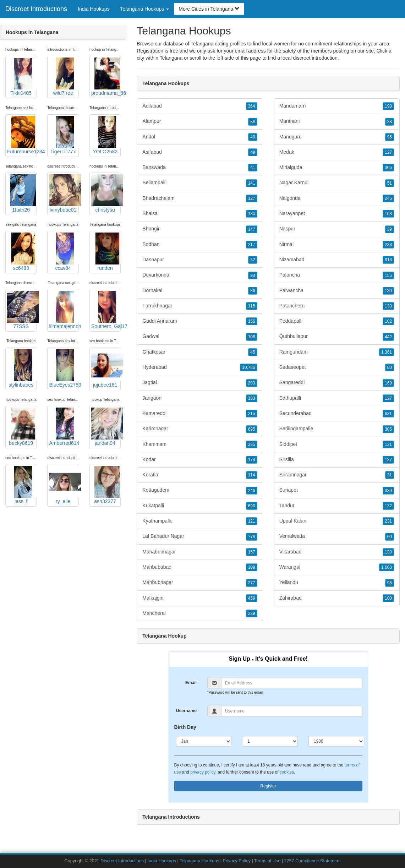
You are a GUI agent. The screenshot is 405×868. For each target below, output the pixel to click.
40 (253, 137)
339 (388, 491)
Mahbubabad (200, 567)
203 (252, 383)
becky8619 (22, 427)
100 (388, 598)
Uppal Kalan (337, 521)
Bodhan (200, 245)
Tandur (337, 506)
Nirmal (337, 245)
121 (252, 521)
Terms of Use (267, 861)
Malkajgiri (200, 598)
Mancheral (200, 613)
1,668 (387, 567)
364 (252, 106)
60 (390, 537)
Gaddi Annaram (200, 321)
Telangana (171, 58)
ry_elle (64, 485)
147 (252, 229)
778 (252, 537)
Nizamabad (337, 260)
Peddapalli (337, 321)
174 (252, 460)
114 (252, 475)
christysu (106, 193)
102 (388, 321)
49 (253, 152)
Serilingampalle (337, 429)
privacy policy (203, 772)
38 (390, 122)
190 (388, 106)
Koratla (200, 475)
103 (252, 398)
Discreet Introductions (36, 9)
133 (388, 306)
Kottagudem (200, 490)
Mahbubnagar (200, 583)
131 (388, 444)
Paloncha (337, 275)
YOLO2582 (106, 135)
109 (252, 567)
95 (390, 137)
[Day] (270, 741)
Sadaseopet (337, 367)
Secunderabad (337, 414)
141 (252, 183)
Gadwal (200, 337)
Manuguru (337, 137)
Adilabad (200, 106)
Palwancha (337, 291)
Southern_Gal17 (106, 310)
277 (252, 583)
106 (252, 337)
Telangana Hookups (199, 861)
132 (388, 506)
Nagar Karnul (337, 183)
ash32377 (106, 485)
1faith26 (22, 193)
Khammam (200, 444)
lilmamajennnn (64, 310)
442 (388, 337)
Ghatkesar (200, 352)
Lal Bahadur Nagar (200, 536)
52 (253, 260)
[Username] (292, 711)
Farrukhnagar (200, 306)
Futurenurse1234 (22, 135)
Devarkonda (200, 275)
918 (388, 260)
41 (253, 168)
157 (252, 552)
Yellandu (337, 583)
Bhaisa (200, 214)
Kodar (200, 460)
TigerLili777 (64, 135)
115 (252, 306)
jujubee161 (106, 369)
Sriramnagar (337, 475)
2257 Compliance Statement (312, 861)
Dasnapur (200, 260)
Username (186, 711)
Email (191, 683)
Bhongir (200, 229)
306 (388, 168)
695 (252, 429)
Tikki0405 (22, 77)
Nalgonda (337, 198)
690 (252, 506)
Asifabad (200, 152)
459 (252, 598)
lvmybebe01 (64, 193)
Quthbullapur (337, 337)
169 (388, 383)
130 (252, 214)
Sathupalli (337, 398)
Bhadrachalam (200, 198)
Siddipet (337, 444)
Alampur (200, 121)
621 (388, 414)
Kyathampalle (200, 521)
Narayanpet (337, 214)
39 (390, 229)
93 (253, 275)
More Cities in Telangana (209, 9)
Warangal (337, 567)
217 (252, 245)
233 (388, 245)
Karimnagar (200, 429)
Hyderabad (200, 367)
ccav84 (64, 252)
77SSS (22, 310)
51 (390, 183)
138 (388, 552)
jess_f (22, 485)
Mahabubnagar (200, 552)
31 (390, 475)
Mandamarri (337, 106)
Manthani (337, 121)
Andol (200, 137)
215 (252, 414)
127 (252, 198)
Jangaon (200, 398)
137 (388, 460)
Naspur (337, 229)
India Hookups (94, 9)
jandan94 (106, 427)
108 (388, 214)
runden (106, 252)
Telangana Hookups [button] (145, 9)
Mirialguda (337, 168)
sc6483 (22, 252)
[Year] (336, 741)
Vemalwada (337, 536)
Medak (337, 152)
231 (388, 521)
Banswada (200, 168)
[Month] (204, 741)
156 (252, 321)
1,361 (387, 352)
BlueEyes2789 (64, 369)
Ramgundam (337, 352)
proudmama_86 (106, 77)
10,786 (249, 367)
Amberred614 (64, 427)
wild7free (64, 77)
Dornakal (200, 291)
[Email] (292, 683)
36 (253, 122)
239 (252, 613)
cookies (287, 772)
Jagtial (200, 383)
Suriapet (337, 490)
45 (253, 352)
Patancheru (337, 306)
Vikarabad (337, 552)
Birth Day (185, 727)
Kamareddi (200, 414)
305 (388, 429)
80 (390, 367)
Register (268, 786)
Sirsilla (337, 460)
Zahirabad (337, 598)
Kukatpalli (200, 506)
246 (252, 491)
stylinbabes (22, 369)
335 (252, 444)
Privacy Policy (237, 861)
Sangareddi (337, 383)
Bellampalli (200, 183)
